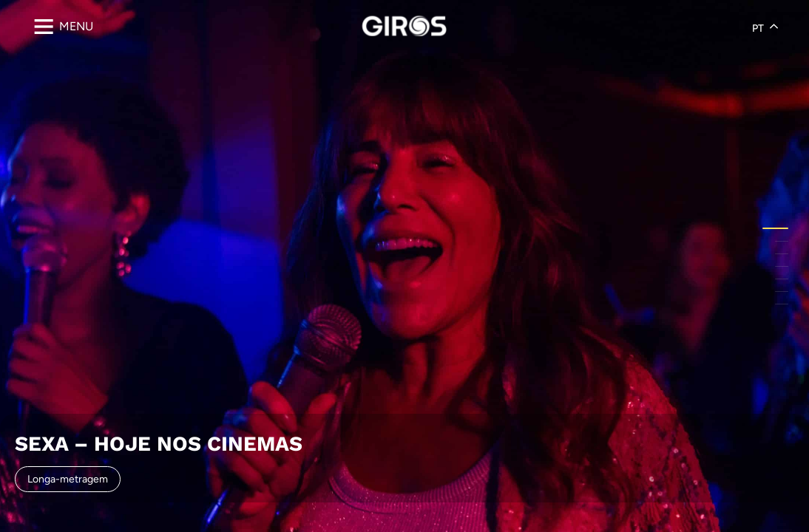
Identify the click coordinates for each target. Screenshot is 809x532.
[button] (775, 228)
